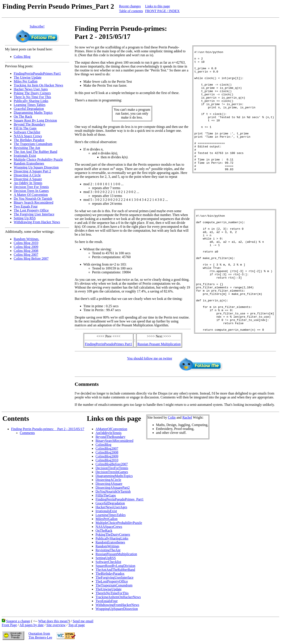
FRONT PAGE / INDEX (162, 11)
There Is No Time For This (32, 97)
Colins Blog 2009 (26, 247)
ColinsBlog (103, 445)
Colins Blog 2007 (26, 255)
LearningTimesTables (111, 515)
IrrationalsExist (106, 511)
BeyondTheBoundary (110, 437)
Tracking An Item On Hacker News (38, 85)
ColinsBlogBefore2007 (111, 464)
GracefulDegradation (110, 503)
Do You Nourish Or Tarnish (33, 199)
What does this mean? (54, 621)
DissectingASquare (109, 484)
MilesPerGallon (106, 519)
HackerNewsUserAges (111, 507)
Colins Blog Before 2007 (31, 258)
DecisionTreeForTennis (112, 468)
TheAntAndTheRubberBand (115, 570)
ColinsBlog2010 (107, 460)
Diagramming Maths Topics (33, 113)
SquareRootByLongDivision (115, 566)
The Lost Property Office (31, 210)
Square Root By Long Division (35, 120)
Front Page (9, 625)
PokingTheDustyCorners (113, 534)
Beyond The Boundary (29, 124)
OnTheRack (104, 531)
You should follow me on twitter (107, 358)
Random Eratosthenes (29, 163)
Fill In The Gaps (25, 128)
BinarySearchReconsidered (114, 441)
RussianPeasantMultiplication (116, 554)
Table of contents (131, 11)
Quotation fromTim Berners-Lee (40, 635)
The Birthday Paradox (29, 140)
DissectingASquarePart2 (112, 488)
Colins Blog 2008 (26, 251)
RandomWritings (107, 546)
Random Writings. (26, 239)
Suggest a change (18, 621)
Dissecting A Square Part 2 (32, 171)
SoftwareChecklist (108, 562)
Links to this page (158, 6)
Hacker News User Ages (31, 89)
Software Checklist (27, 132)
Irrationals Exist (25, 156)
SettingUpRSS (106, 558)
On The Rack (23, 116)
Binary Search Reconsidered (33, 202)
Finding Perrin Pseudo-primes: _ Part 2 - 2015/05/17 (48, 429)
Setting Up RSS (25, 218)
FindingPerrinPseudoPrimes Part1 (37, 73)
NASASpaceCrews (109, 527)
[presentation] (113, 168)
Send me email (83, 621)
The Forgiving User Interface (34, 214)
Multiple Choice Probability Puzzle (38, 159)
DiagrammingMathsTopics (114, 476)
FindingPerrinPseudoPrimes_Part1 (119, 499)
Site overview (56, 625)
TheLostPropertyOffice (112, 581)
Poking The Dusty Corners (32, 93)
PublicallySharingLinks (112, 538)
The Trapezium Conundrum (33, 144)
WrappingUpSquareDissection (117, 609)
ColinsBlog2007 (107, 448)
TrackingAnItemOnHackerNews (118, 597)
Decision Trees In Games (31, 191)
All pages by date (32, 625)
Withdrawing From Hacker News (37, 222)
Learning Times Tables (30, 105)
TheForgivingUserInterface (114, 577)
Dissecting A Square (28, 179)
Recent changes (130, 6)
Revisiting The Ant (27, 148)
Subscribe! (37, 26)
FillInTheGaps (106, 495)
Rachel (187, 417)
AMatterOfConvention (111, 429)
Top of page (76, 625)
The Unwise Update (28, 77)
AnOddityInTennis (108, 433)
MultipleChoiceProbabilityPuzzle (119, 523)
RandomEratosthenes (110, 542)
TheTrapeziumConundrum (114, 585)
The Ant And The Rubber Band (35, 152)
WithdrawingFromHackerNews (117, 605)
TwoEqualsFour (106, 601)
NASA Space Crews (28, 136)
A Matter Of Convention (31, 195)
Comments (27, 433)
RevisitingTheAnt (108, 550)
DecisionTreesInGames (112, 472)
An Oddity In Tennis (28, 183)
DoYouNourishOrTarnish (113, 491)
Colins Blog (22, 57)
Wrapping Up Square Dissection (36, 167)
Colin (172, 417)
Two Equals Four (26, 206)
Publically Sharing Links (31, 101)
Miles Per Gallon (26, 81)
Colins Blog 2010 (26, 243)
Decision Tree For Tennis (31, 187)
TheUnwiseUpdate (108, 589)
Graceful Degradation (29, 109)
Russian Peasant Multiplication (159, 344)
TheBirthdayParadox (110, 574)
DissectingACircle (108, 480)
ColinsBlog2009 (107, 456)
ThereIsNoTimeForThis (112, 593)
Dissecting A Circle (27, 175)
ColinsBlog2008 (107, 452)
